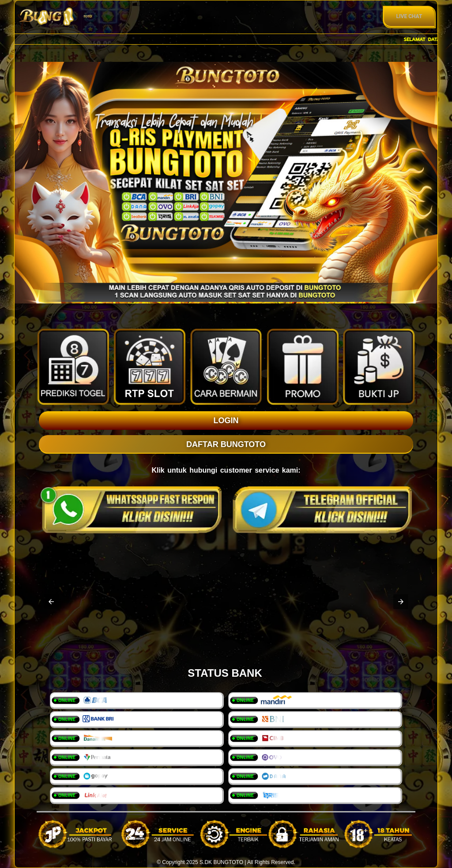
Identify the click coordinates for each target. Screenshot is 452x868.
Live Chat (409, 16)
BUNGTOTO (228, 862)
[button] (51, 602)
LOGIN (226, 421)
